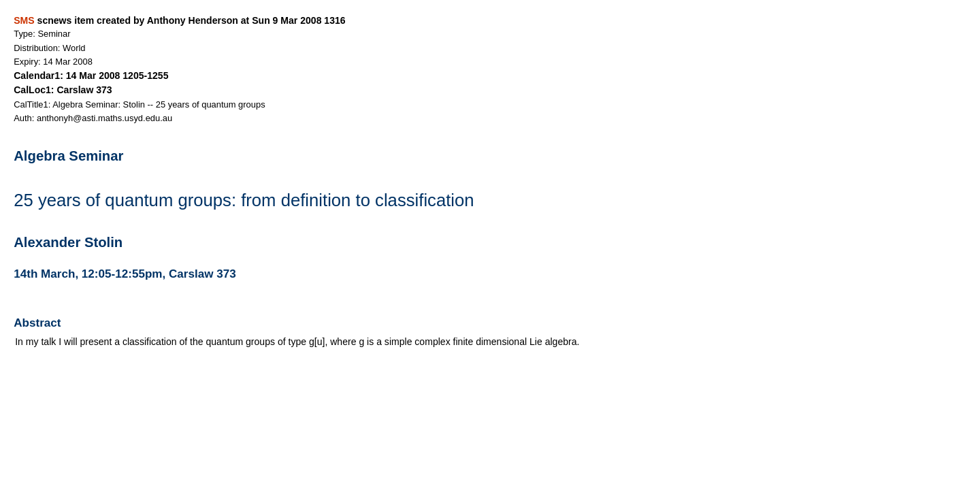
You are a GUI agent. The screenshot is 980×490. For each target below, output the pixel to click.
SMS (24, 20)
